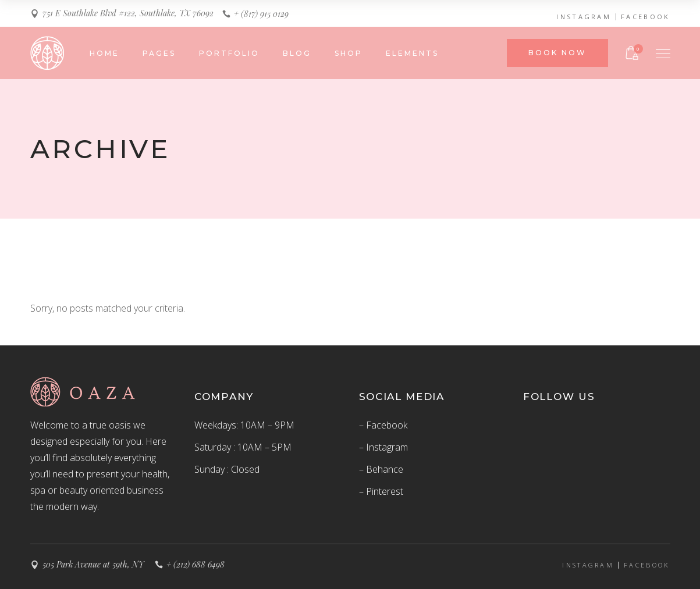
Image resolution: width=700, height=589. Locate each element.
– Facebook (383, 425)
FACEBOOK (645, 17)
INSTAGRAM (584, 17)
